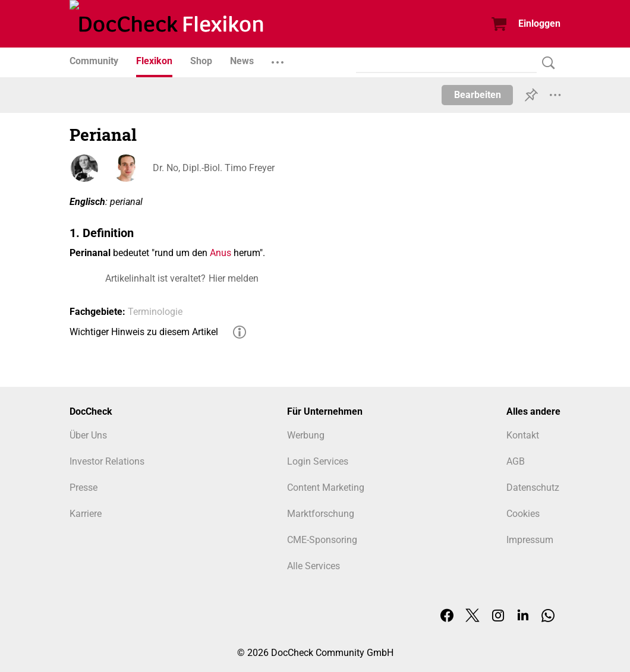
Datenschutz (533, 488)
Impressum (530, 540)
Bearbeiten (478, 95)
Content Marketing (326, 488)
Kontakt (523, 435)
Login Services (318, 461)
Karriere (86, 514)
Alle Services (314, 566)
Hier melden (234, 278)
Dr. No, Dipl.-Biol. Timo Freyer (214, 168)
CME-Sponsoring (322, 540)
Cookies (523, 514)
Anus (220, 253)
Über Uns (88, 435)
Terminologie (155, 312)
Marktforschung (321, 514)
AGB (516, 461)
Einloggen (539, 23)
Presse (84, 488)
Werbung (306, 435)
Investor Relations (107, 461)
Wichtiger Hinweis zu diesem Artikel (144, 332)
